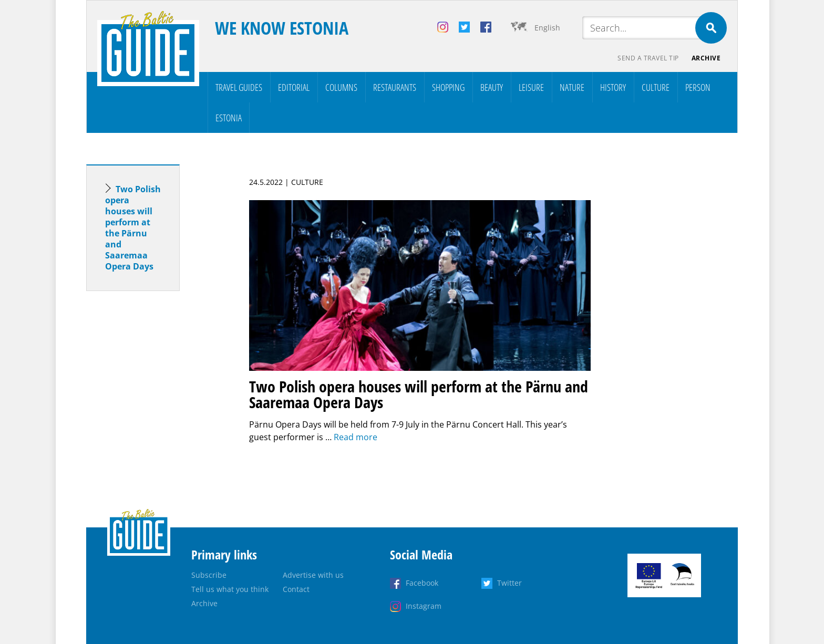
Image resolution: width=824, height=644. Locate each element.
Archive (706, 58)
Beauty (492, 87)
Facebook (422, 583)
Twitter (509, 583)
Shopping (448, 87)
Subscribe (209, 575)
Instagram (424, 606)
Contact (296, 589)
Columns (341, 87)
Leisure (531, 87)
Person (698, 87)
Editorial (294, 87)
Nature (572, 87)
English (547, 28)
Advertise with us (313, 575)
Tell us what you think (230, 589)
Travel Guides (239, 87)
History (613, 87)
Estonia (229, 118)
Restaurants (395, 87)
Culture (656, 87)
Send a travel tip (648, 58)
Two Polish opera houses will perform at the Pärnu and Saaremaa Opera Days (133, 228)
